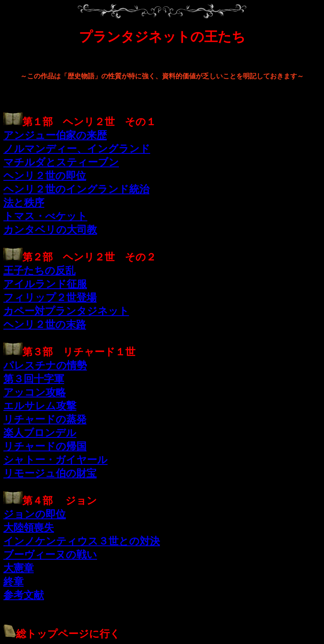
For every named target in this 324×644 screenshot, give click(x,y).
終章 (13, 582)
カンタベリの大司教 (50, 230)
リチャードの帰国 (45, 446)
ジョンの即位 (35, 514)
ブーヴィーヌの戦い (50, 555)
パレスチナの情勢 (45, 365)
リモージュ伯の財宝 (50, 473)
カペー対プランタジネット (66, 311)
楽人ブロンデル (40, 433)
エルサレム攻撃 (40, 406)
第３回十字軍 (34, 379)
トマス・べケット (45, 216)
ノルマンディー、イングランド (77, 149)
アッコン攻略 (35, 392)
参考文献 (24, 595)
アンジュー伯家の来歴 (55, 135)
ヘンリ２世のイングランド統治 (76, 189)
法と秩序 (24, 203)
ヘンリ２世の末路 (45, 325)
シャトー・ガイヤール (55, 460)
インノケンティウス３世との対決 (82, 541)
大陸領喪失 (29, 528)
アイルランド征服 (45, 284)
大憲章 (19, 568)
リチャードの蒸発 (45, 419)
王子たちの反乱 (39, 271)
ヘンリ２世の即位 (45, 176)
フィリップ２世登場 (50, 298)
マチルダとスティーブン (61, 162)
